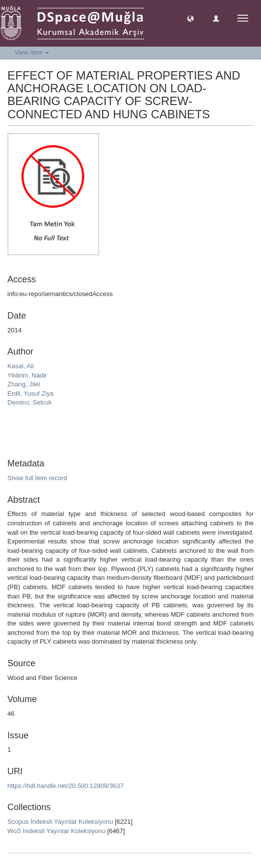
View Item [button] (32, 52)
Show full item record (37, 478)
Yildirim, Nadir (27, 375)
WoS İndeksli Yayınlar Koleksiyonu (56, 831)
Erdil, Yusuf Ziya (30, 393)
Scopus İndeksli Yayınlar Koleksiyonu (60, 822)
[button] (190, 18)
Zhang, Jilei (24, 384)
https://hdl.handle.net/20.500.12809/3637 (65, 786)
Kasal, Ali (20, 366)
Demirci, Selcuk (29, 402)
